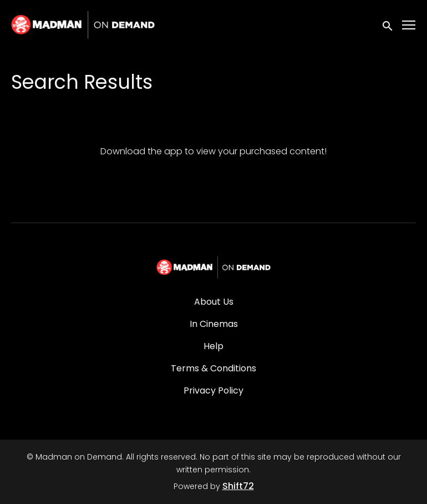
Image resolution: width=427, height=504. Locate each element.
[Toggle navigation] (409, 25)
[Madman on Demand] (214, 268)
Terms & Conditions (213, 368)
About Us (214, 302)
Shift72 (238, 486)
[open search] (388, 25)
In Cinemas (214, 324)
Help (213, 346)
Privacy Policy (213, 390)
